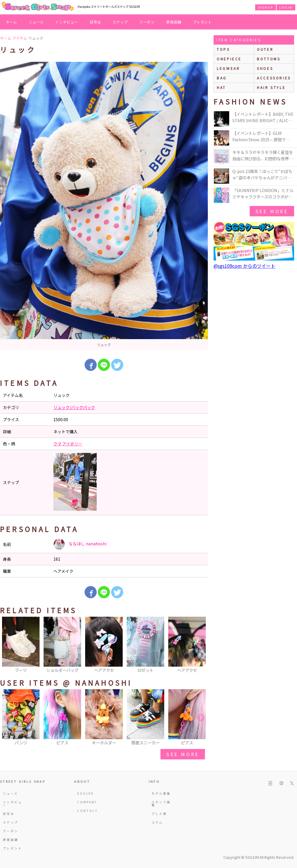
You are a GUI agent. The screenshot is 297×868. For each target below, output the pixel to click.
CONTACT (88, 811)
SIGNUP (266, 7)
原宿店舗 (174, 22)
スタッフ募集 (161, 803)
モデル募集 (161, 793)
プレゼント (203, 22)
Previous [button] (7, 645)
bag (222, 78)
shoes (265, 68)
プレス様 (159, 814)
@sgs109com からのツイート (244, 266)
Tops (223, 49)
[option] (104, 206)
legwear (228, 68)
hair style (271, 87)
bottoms (269, 59)
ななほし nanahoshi (80, 544)
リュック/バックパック (74, 407)
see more (183, 754)
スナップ (120, 22)
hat (221, 87)
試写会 (96, 22)
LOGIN (286, 7)
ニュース (36, 22)
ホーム (12, 22)
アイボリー (72, 444)
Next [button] (201, 645)
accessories (274, 78)
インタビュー (67, 22)
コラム (157, 822)
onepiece (229, 59)
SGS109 (85, 793)
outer (265, 49)
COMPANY (87, 802)
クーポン (147, 22)
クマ (57, 444)
